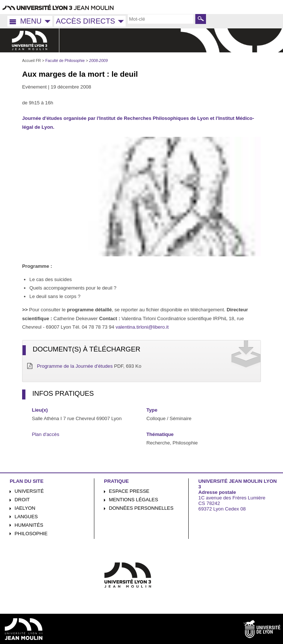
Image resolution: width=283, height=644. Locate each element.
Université (29, 491)
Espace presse (129, 491)
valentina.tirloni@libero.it (142, 327)
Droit (22, 500)
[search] (161, 19)
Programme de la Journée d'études (75, 366)
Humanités (29, 525)
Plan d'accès (45, 434)
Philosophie (31, 534)
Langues (26, 517)
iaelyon (25, 508)
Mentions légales (134, 500)
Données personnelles (141, 508)
